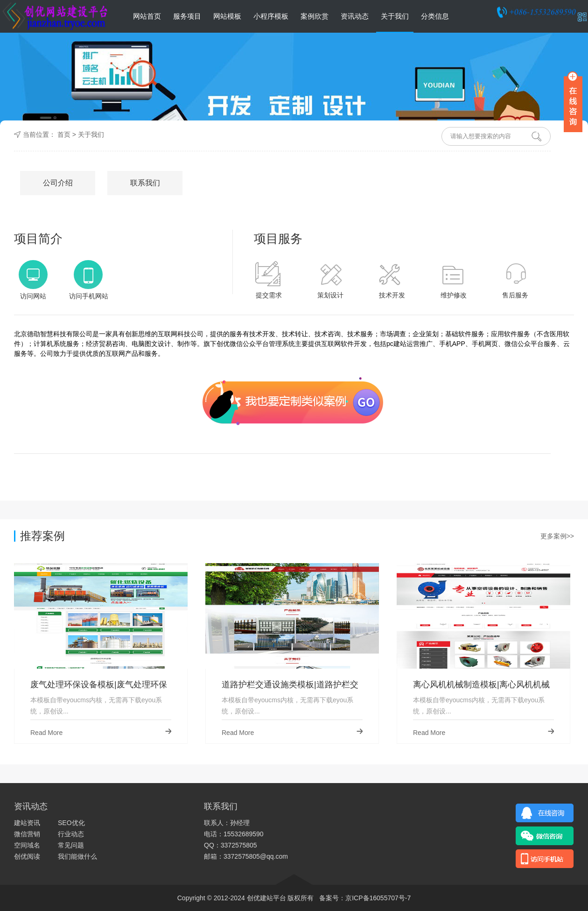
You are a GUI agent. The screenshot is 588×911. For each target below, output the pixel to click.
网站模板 (227, 16)
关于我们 (395, 16)
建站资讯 (27, 823)
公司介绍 (58, 183)
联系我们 (145, 183)
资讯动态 (355, 16)
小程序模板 (271, 16)
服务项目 (187, 16)
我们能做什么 (77, 856)
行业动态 (71, 834)
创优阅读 (27, 856)
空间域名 (27, 845)
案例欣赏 (315, 16)
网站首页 (147, 16)
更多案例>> (557, 536)
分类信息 (435, 16)
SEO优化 (71, 823)
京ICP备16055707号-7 (378, 898)
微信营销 (27, 834)
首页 (64, 134)
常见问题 (71, 845)
